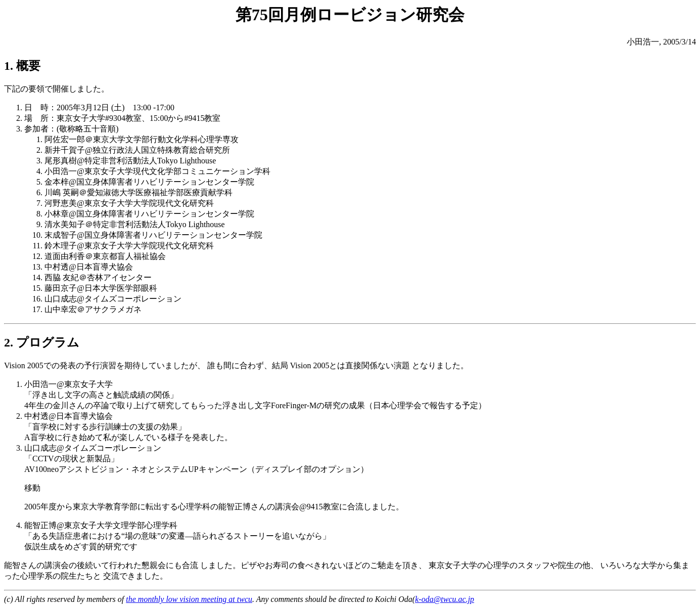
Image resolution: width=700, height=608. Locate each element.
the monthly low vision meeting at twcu (189, 599)
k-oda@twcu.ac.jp (445, 599)
